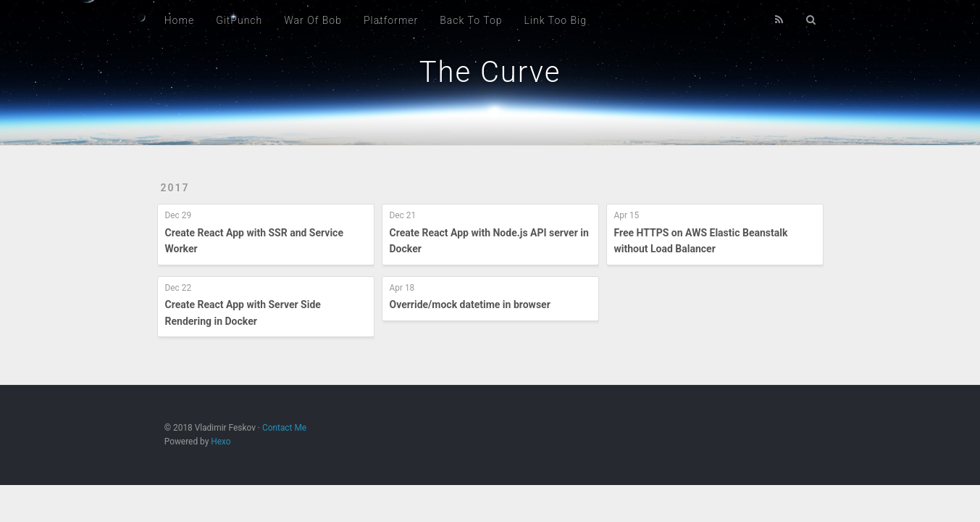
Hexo (221, 442)
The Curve (490, 72)
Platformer (391, 20)
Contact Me (284, 428)
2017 (175, 188)
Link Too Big (555, 20)
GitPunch (239, 20)
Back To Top (471, 20)
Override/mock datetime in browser (470, 304)
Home (179, 20)
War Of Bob (313, 20)
